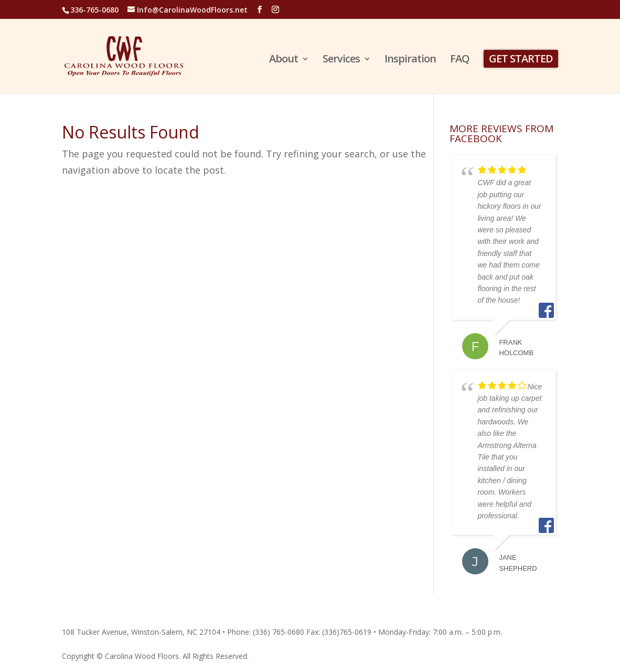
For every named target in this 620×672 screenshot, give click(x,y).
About (284, 60)
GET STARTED (521, 58)
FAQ (460, 60)
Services (341, 60)
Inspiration (410, 60)
